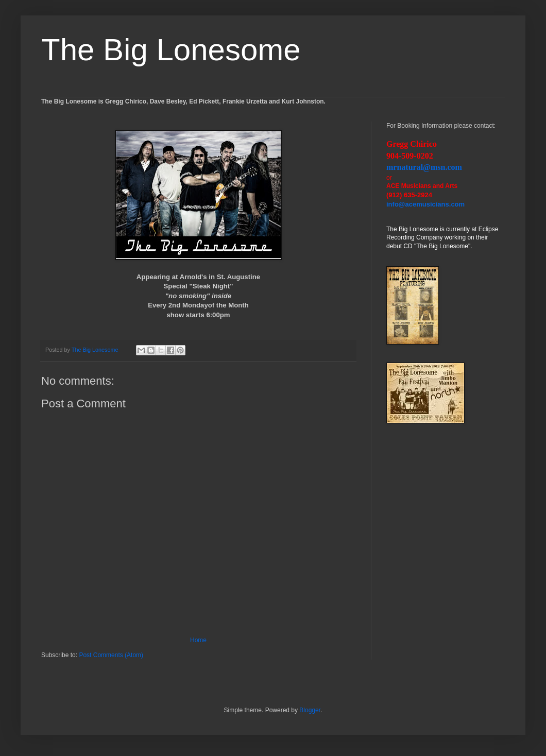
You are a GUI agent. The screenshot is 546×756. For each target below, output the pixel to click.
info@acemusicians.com (425, 204)
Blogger (310, 710)
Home (198, 640)
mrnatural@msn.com (424, 167)
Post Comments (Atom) (111, 655)
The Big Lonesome (171, 50)
